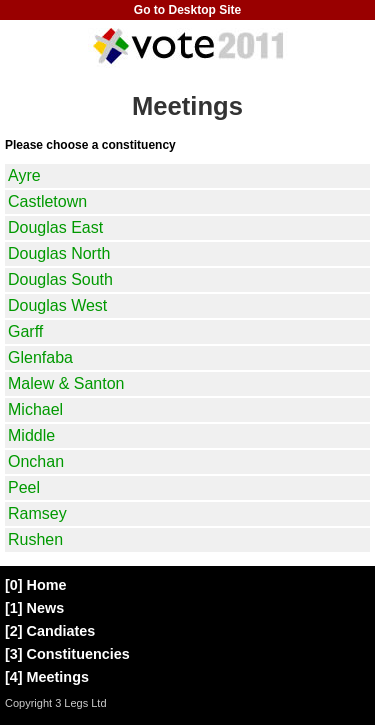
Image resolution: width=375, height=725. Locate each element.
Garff (25, 331)
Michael (35, 409)
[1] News (34, 608)
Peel (24, 487)
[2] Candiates (50, 631)
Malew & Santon (66, 383)
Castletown (47, 201)
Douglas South (60, 279)
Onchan (36, 461)
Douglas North (59, 253)
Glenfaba (40, 357)
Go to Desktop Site (187, 10)
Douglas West (57, 305)
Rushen (35, 539)
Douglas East (55, 227)
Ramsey (37, 513)
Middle (31, 435)
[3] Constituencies (67, 654)
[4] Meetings (47, 677)
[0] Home (36, 585)
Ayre (24, 175)
